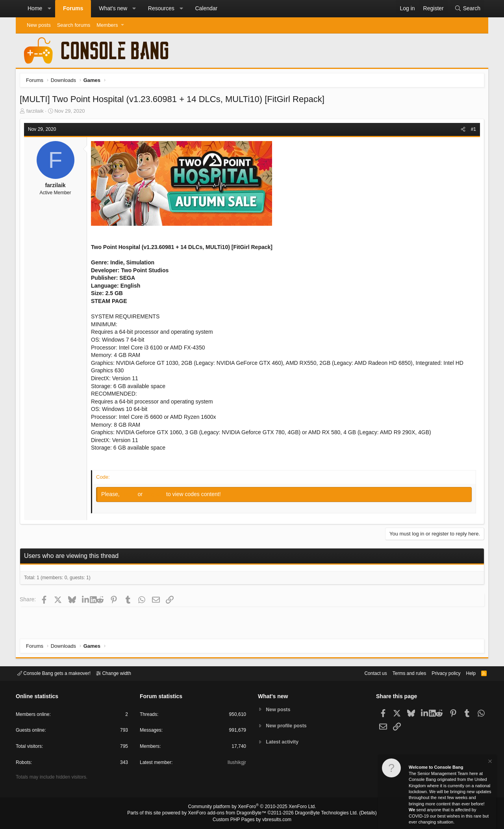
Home (35, 8)
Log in (132, 496)
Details (358, 814)
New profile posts (288, 726)
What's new (113, 8)
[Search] (467, 9)
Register (157, 496)
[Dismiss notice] (489, 762)
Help (466, 673)
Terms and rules (400, 673)
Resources (161, 8)
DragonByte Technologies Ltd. (320, 814)
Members (107, 25)
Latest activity (284, 743)
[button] (49, 9)
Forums (73, 8)
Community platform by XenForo (252, 808)
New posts (39, 25)
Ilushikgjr (236, 764)
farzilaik (37, 113)
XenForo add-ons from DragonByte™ (229, 814)
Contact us (363, 673)
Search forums (74, 25)
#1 (472, 131)
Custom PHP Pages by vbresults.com (252, 820)
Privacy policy (439, 673)
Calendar (206, 8)
